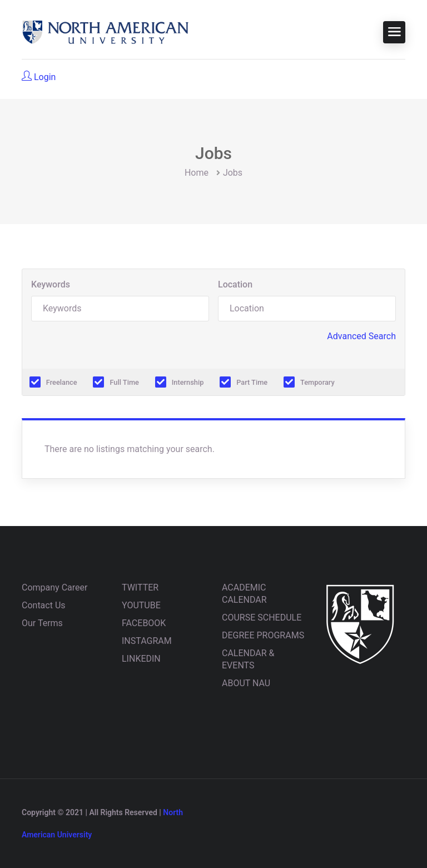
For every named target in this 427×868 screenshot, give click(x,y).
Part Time (252, 382)
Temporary (317, 382)
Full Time (124, 382)
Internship (188, 382)
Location (235, 284)
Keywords (51, 284)
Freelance (62, 382)
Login (39, 76)
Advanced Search (361, 336)
